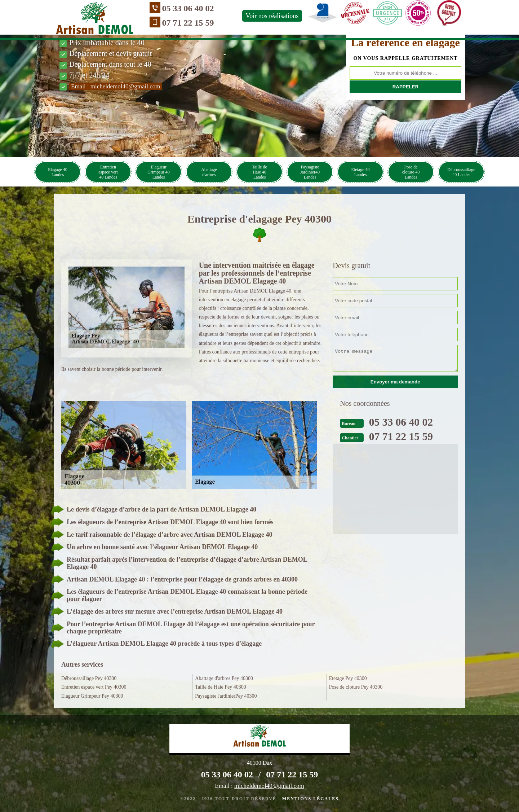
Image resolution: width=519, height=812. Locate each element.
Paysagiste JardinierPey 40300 (226, 696)
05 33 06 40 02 (177, 8)
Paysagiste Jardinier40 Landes (310, 172)
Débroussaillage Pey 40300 (89, 678)
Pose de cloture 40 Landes (411, 172)
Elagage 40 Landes (58, 172)
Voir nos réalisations (261, 16)
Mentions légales (310, 799)
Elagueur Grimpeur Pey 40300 (92, 696)
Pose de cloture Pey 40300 (356, 687)
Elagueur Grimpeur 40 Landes (159, 172)
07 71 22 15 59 (177, 23)
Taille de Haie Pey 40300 (220, 687)
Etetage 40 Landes (361, 172)
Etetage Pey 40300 (348, 678)
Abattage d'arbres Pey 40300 (224, 678)
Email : (116, 86)
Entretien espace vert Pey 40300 (94, 687)
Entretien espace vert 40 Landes (108, 172)
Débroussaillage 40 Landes (461, 172)
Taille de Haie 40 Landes (259, 172)
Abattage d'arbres (209, 172)
